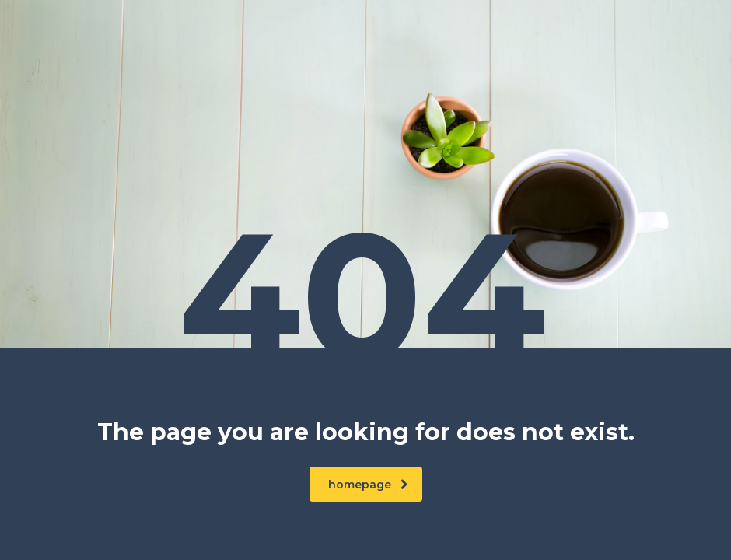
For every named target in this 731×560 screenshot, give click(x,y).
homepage (368, 485)
